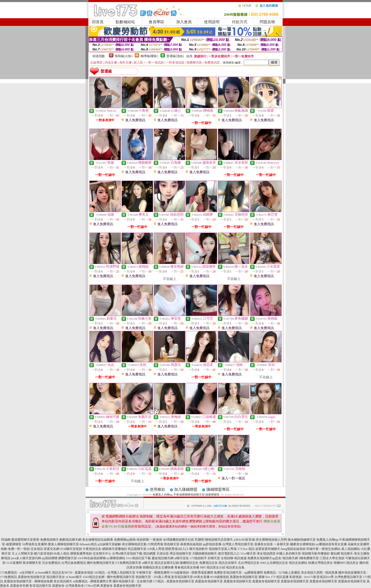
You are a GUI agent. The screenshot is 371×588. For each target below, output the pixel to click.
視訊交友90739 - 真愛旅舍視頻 (73, 573)
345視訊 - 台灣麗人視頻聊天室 (115, 573)
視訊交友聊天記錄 (167, 563)
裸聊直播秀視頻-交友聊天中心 (91, 554)
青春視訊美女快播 (187, 567)
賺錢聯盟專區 (218, 489)
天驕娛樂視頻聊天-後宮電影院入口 (216, 554)
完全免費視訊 (51, 563)
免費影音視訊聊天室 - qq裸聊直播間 (238, 573)
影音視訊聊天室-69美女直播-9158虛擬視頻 (200, 577)
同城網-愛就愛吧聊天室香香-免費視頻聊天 (30, 540)
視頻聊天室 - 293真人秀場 (153, 577)
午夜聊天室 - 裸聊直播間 (153, 573)
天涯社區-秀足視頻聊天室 (174, 554)
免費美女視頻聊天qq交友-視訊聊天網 (273, 558)
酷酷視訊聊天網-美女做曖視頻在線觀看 (86, 540)
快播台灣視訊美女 (321, 563)
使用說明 (212, 22)
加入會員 (184, 22)
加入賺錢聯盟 (186, 489)
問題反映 (267, 22)
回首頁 (98, 22)
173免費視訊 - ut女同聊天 (17, 573)
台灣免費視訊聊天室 (348, 577)
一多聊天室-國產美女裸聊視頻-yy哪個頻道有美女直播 (310, 544)
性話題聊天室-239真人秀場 (146, 549)
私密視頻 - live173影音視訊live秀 (311, 577)
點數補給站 (125, 22)
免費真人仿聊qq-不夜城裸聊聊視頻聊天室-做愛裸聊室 (186, 495)
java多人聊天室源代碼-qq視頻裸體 (34, 558)
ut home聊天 (43, 573)
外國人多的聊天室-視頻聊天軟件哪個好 (303, 554)
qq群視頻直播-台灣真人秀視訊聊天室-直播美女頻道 (238, 544)
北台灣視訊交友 (249, 563)
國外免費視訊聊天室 (101, 563)
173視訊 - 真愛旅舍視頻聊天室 (174, 581)
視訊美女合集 (235, 567)
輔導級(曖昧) (149, 56)
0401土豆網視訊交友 (274, 563)
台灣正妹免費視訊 (74, 563)
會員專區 (156, 22)
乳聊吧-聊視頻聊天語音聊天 (214, 540)
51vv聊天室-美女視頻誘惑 (258, 554)
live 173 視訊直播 (277, 577)
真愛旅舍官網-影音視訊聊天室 (31, 586)
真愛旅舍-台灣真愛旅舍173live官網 (76, 586)
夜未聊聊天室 (32, 563)
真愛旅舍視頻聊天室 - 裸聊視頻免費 (28, 581)
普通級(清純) (175, 56)
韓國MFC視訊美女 (346, 563)
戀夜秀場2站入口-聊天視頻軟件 (187, 549)
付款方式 (240, 22)
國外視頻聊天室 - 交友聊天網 (132, 581)
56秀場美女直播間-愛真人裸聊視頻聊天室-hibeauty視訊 (59, 544)
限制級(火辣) (124, 56)
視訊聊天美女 (56, 577)
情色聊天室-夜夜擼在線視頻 (183, 544)
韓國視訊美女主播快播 (158, 567)
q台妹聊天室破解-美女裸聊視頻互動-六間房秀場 (130, 544)
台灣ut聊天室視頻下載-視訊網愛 (134, 554)
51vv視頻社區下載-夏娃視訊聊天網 (150, 558)
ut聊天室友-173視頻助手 (191, 558)
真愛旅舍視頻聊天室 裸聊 (247, 577)
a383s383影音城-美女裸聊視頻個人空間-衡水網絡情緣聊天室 (275, 540)
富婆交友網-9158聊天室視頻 (63, 549)
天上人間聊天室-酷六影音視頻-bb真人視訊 (40, 554)
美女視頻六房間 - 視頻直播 (319, 573)
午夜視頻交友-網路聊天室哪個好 (105, 549)
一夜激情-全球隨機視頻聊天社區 (172, 540)
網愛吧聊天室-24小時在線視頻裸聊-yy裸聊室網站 (92, 558)
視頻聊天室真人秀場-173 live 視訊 (232, 549)
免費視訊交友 (208, 563)
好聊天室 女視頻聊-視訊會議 (227, 558)
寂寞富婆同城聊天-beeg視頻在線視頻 (280, 549)
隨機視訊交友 (189, 563)
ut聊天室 (148, 563)
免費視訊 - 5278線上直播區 (282, 573)
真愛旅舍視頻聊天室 (32, 577)
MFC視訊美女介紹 (212, 567)
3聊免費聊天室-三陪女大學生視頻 (322, 558)
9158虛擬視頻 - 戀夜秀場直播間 (192, 573)
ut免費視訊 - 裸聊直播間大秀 (92, 581)
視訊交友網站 (298, 563)
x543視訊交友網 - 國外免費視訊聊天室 (109, 577)
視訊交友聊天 (228, 563)
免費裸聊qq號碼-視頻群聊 (131, 540)
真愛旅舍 (106, 586)
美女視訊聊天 (63, 581)
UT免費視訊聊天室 (128, 563)
